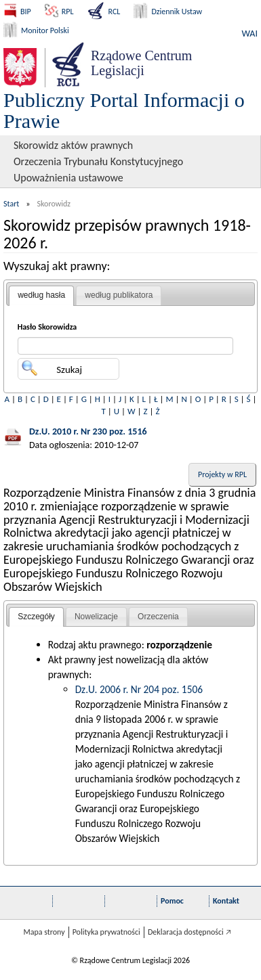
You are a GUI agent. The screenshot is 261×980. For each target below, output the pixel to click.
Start (11, 204)
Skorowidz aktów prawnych (73, 145)
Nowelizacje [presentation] (96, 617)
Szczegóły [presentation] (36, 617)
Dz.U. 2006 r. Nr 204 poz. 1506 (139, 689)
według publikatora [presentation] (119, 295)
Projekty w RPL (222, 474)
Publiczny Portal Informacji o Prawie (124, 110)
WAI (250, 34)
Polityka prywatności (106, 932)
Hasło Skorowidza (47, 327)
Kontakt (226, 901)
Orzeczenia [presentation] (158, 617)
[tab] (41, 296)
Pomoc (172, 901)
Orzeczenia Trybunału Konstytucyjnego (98, 161)
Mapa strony (44, 932)
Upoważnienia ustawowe (68, 178)
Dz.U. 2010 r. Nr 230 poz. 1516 (88, 431)
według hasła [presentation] (41, 295)
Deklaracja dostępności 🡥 (189, 932)
